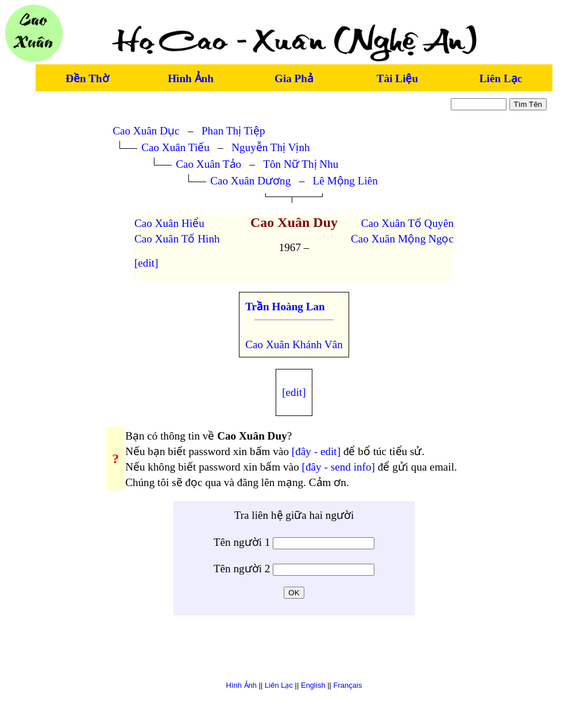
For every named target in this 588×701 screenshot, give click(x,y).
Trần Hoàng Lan (285, 307)
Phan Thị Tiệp (233, 131)
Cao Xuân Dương (250, 181)
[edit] (146, 263)
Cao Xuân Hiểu (169, 223)
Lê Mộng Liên (345, 181)
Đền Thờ (87, 78)
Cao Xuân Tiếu (175, 147)
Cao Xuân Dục (146, 131)
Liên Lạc (501, 78)
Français (348, 685)
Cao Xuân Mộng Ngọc (402, 239)
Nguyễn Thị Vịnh (271, 147)
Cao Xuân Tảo (208, 164)
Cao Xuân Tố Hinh (177, 239)
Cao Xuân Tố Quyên (407, 223)
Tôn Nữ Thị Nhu (301, 164)
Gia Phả (294, 78)
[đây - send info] (339, 467)
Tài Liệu (397, 78)
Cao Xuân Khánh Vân (294, 344)
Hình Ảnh (191, 78)
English (313, 685)
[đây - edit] (316, 451)
